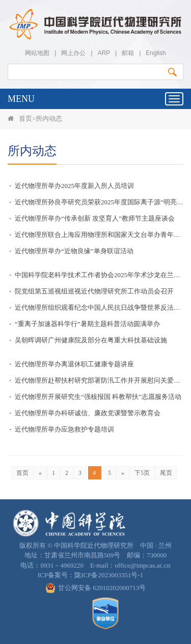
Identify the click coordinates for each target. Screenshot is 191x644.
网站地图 (37, 53)
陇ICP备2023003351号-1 (109, 575)
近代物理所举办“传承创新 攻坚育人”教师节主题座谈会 (95, 218)
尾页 (166, 473)
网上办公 (73, 53)
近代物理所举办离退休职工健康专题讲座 (74, 364)
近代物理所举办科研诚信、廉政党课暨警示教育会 (88, 413)
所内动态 (49, 118)
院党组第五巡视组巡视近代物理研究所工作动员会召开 (94, 291)
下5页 (142, 473)
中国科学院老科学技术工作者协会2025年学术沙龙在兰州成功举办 (99, 275)
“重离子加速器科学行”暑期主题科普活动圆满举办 (87, 324)
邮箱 (128, 53)
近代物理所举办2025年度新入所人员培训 (74, 186)
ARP (104, 53)
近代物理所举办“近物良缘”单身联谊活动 (74, 251)
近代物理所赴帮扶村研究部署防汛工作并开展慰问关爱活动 (99, 380)
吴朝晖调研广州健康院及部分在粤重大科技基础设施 (91, 340)
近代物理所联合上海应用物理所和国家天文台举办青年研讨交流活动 (99, 235)
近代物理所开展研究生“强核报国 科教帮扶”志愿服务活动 (98, 397)
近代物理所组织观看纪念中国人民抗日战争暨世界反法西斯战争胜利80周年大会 (99, 307)
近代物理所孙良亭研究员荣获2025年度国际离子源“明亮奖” (99, 202)
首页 (25, 118)
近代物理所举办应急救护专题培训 (72, 429)
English (156, 53)
